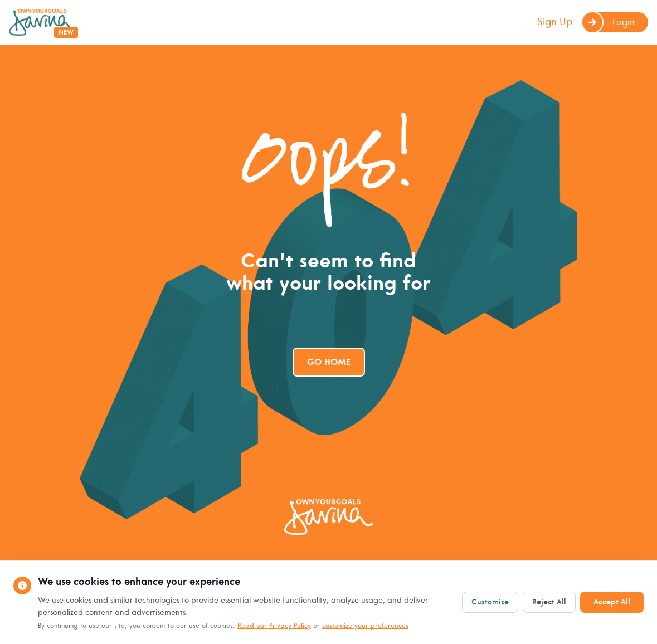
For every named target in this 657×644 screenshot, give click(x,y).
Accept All (612, 602)
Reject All (549, 602)
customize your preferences (365, 626)
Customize (490, 602)
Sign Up (555, 22)
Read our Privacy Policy (274, 626)
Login (608, 22)
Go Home (329, 362)
